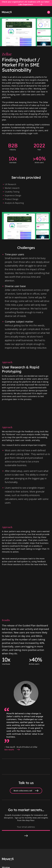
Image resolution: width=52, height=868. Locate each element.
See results (9, 750)
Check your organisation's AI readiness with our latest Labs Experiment (26, 3)
